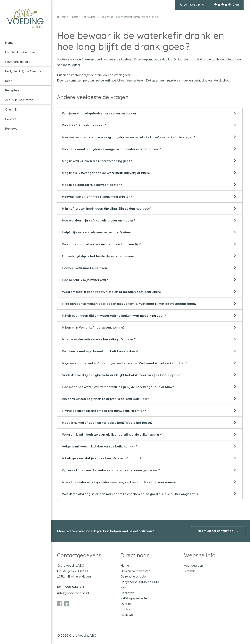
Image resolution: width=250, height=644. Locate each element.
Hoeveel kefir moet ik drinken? (85, 268)
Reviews (11, 128)
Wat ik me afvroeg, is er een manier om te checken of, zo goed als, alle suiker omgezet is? (131, 494)
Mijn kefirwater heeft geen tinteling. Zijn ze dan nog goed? (107, 208)
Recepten (12, 90)
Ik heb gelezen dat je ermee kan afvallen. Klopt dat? (102, 458)
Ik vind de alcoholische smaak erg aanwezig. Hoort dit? (104, 411)
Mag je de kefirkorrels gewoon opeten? (92, 185)
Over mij (11, 109)
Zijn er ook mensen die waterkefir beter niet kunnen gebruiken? (111, 470)
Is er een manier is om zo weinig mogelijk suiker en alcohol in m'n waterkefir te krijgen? (128, 137)
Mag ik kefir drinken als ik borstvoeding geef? (97, 161)
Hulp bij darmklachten (20, 52)
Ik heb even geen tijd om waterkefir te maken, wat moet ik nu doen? (114, 315)
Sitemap (190, 571)
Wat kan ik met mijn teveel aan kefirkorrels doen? (100, 351)
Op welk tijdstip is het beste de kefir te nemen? (98, 256)
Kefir (8, 81)
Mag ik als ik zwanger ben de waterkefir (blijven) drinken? (106, 173)
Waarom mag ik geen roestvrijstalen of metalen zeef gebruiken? (112, 292)
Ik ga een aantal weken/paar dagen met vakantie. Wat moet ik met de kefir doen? (125, 363)
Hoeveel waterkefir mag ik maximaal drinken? (97, 197)
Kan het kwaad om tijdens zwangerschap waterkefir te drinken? (111, 149)
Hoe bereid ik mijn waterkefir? (85, 280)
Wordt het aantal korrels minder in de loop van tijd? (102, 244)
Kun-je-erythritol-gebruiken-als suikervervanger (99, 113)
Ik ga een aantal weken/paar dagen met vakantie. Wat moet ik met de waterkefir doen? (129, 304)
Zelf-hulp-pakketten (19, 100)
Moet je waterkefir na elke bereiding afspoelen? (99, 339)
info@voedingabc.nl (73, 593)
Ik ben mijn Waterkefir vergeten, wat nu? (93, 327)
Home (9, 43)
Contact (11, 119)
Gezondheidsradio (18, 62)
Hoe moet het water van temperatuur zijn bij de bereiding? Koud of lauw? (118, 387)
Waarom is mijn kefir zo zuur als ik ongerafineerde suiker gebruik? (112, 434)
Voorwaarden (193, 565)
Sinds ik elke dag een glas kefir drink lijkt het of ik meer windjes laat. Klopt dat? (123, 375)
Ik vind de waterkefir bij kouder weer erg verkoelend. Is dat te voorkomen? (119, 482)
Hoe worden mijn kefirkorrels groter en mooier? (99, 220)
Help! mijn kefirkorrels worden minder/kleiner (97, 232)
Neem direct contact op (215, 531)
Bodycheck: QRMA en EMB (24, 71)
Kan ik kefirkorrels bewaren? (84, 125)
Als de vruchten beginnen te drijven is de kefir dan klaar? (106, 399)
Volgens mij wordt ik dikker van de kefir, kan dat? (100, 446)
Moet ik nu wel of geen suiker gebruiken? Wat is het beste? (107, 423)
